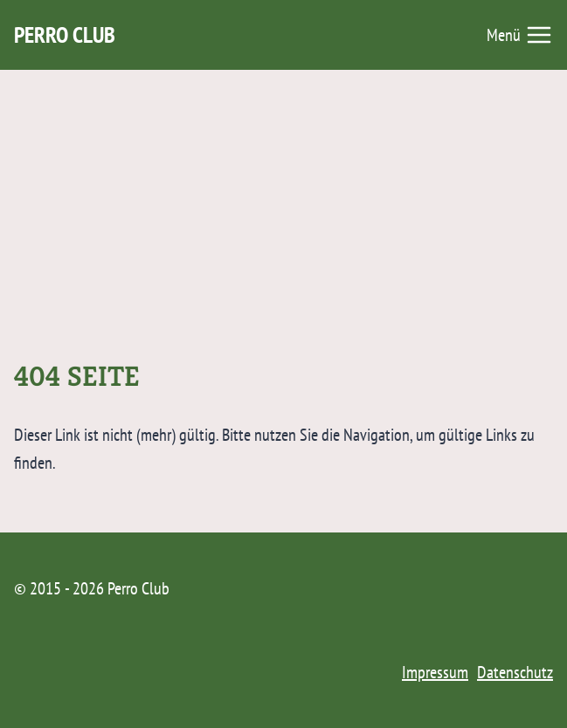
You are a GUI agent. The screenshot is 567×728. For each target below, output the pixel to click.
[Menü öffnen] (520, 35)
